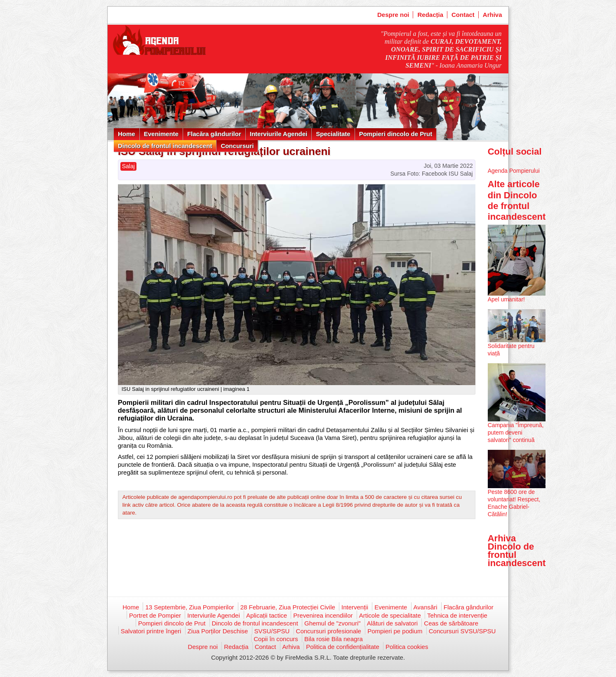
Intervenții (355, 607)
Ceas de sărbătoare (451, 623)
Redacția (430, 15)
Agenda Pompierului (514, 171)
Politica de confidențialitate (343, 647)
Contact (463, 15)
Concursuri (237, 146)
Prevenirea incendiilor (323, 615)
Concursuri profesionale (329, 631)
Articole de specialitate (390, 615)
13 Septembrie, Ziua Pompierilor (189, 607)
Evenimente (161, 134)
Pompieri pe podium (395, 631)
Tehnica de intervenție (457, 615)
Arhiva (493, 15)
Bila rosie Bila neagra (334, 639)
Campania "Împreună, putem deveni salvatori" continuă (516, 433)
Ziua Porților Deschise (218, 631)
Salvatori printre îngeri (151, 631)
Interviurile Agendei (279, 134)
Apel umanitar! (506, 299)
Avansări (426, 607)
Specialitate (333, 134)
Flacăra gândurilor (214, 134)
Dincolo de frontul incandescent (165, 146)
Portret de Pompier (155, 615)
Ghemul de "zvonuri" (333, 623)
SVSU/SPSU (272, 631)
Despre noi (393, 15)
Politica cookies (407, 647)
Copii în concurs (276, 639)
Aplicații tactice (267, 615)
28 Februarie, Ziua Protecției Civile (288, 607)
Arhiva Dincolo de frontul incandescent (517, 551)
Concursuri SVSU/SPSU (462, 631)
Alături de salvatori (392, 623)
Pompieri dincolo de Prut (396, 134)
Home (127, 134)
